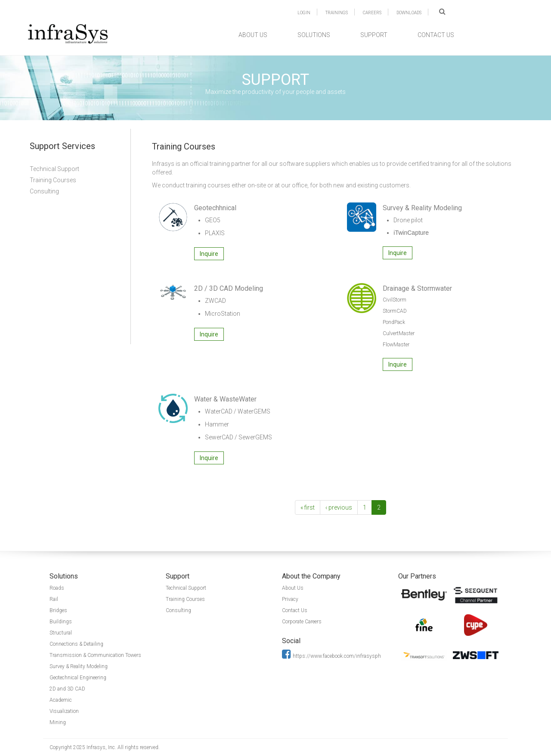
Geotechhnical (215, 208)
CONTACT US (436, 35)
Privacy (290, 599)
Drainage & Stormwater (417, 288)
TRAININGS (337, 13)
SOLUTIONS (314, 35)
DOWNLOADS (409, 13)
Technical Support (54, 169)
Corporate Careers (302, 622)
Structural (61, 633)
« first (308, 507)
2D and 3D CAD (67, 689)
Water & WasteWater (225, 399)
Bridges (58, 610)
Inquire (209, 254)
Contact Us (295, 610)
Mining (58, 722)
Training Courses (53, 180)
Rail (54, 599)
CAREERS (372, 13)
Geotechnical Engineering (78, 678)
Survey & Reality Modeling (422, 208)
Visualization (64, 711)
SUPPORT (374, 35)
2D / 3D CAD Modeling (229, 288)
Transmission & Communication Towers (95, 655)
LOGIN (304, 13)
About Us (293, 588)
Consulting (44, 191)
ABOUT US (253, 35)
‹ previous (339, 507)
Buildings (61, 622)
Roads (57, 588)
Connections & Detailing (76, 644)
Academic (61, 700)
